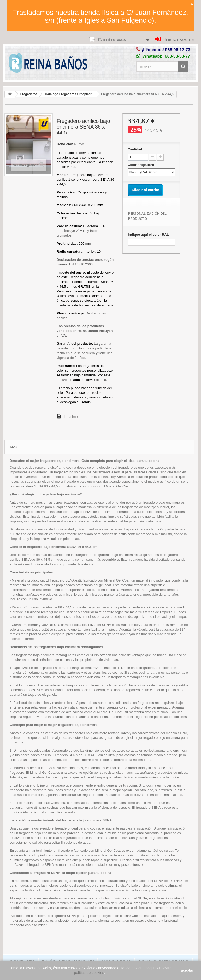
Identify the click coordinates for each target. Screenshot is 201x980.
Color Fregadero (141, 165)
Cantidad (135, 149)
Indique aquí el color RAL (148, 235)
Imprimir (71, 417)
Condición (65, 144)
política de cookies (89, 973)
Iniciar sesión (179, 39)
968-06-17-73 (178, 50)
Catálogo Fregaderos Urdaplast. (69, 94)
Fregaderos (29, 94)
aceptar (187, 970)
